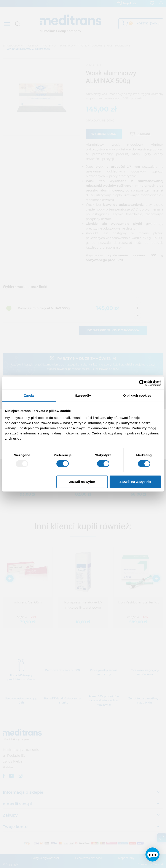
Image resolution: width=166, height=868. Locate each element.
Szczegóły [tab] (83, 395)
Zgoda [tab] (29, 395)
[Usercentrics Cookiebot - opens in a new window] (142, 383)
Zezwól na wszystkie (135, 482)
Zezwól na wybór (82, 482)
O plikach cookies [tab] (137, 395)
